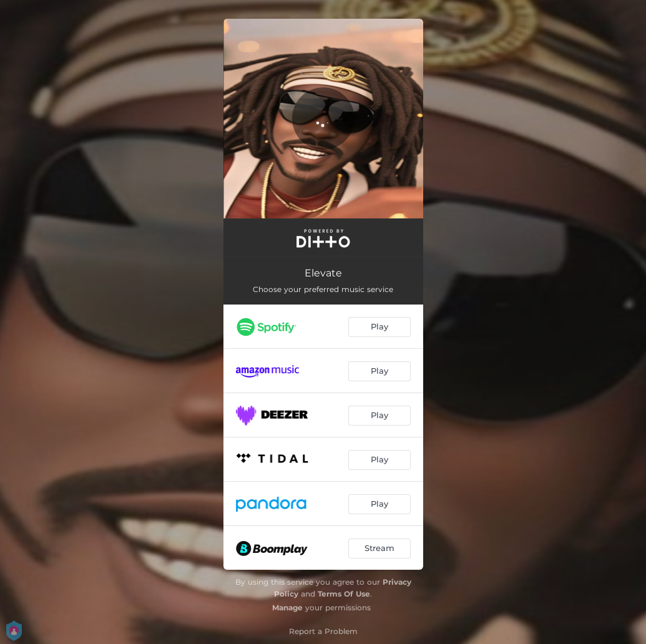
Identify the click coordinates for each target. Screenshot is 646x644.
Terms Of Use (344, 594)
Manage (287, 607)
